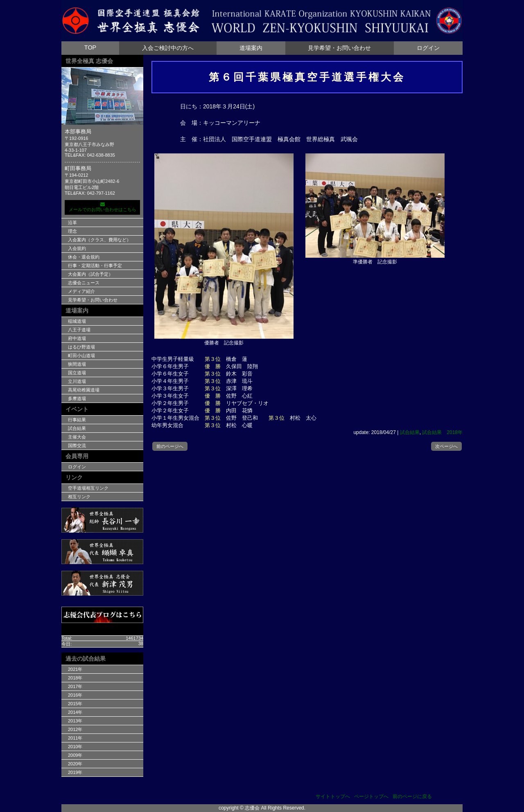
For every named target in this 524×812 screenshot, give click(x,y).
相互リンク (79, 497)
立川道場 (77, 381)
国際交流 (77, 445)
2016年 (75, 695)
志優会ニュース (84, 283)
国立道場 (77, 373)
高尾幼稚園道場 (84, 390)
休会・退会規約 (84, 257)
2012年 (75, 729)
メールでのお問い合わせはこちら (102, 207)
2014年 (75, 712)
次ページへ (446, 446)
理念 (72, 231)
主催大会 (77, 437)
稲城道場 (77, 321)
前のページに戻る (412, 796)
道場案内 (251, 48)
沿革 (72, 223)
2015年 (75, 704)
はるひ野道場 (81, 347)
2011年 (75, 738)
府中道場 (77, 338)
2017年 (75, 686)
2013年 (75, 721)
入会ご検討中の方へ (168, 48)
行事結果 (77, 420)
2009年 (75, 755)
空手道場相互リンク (88, 488)
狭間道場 (77, 364)
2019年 (75, 772)
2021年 (75, 669)
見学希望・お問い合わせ (339, 48)
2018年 (75, 678)
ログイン (428, 48)
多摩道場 (77, 398)
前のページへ (170, 446)
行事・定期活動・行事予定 (95, 265)
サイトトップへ (333, 796)
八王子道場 (79, 330)
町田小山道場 (81, 355)
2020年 (75, 764)
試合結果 (410, 432)
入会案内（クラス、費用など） (99, 240)
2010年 (75, 747)
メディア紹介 (81, 291)
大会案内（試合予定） (90, 274)
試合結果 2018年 (442, 432)
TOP (90, 47)
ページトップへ (371, 796)
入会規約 (77, 248)
